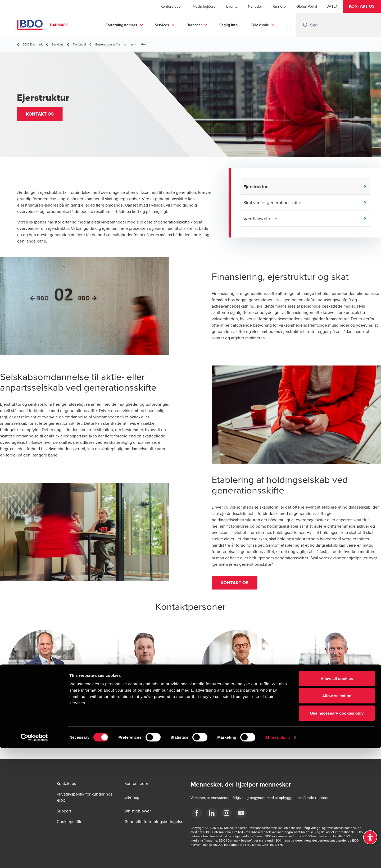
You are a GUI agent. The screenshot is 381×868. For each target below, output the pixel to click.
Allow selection (337, 816)
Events (232, 6)
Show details (278, 858)
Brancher (194, 25)
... (289, 25)
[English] (336, 6)
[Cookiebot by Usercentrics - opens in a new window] (34, 858)
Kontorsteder (171, 6)
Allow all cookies (337, 799)
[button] (362, 6)
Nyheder (255, 6)
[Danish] (329, 6)
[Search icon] (305, 25)
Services (162, 25)
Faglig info (228, 25)
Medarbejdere (204, 6)
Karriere (279, 6)
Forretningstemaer (121, 25)
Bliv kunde (260, 25)
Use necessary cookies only (337, 833)
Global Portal (307, 6)
